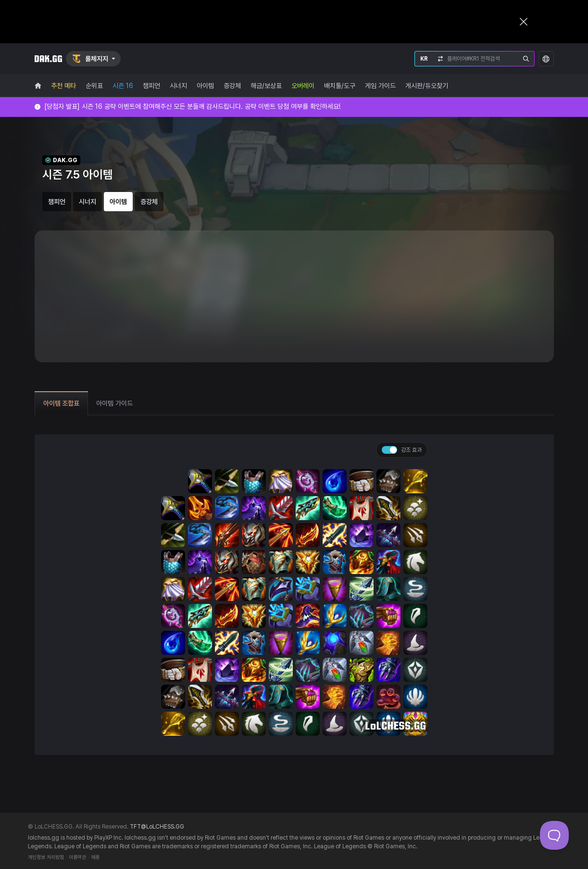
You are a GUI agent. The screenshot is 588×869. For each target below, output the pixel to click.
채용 (95, 857)
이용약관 (77, 857)
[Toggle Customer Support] (554, 835)
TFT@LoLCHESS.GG (157, 827)
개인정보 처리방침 (46, 857)
